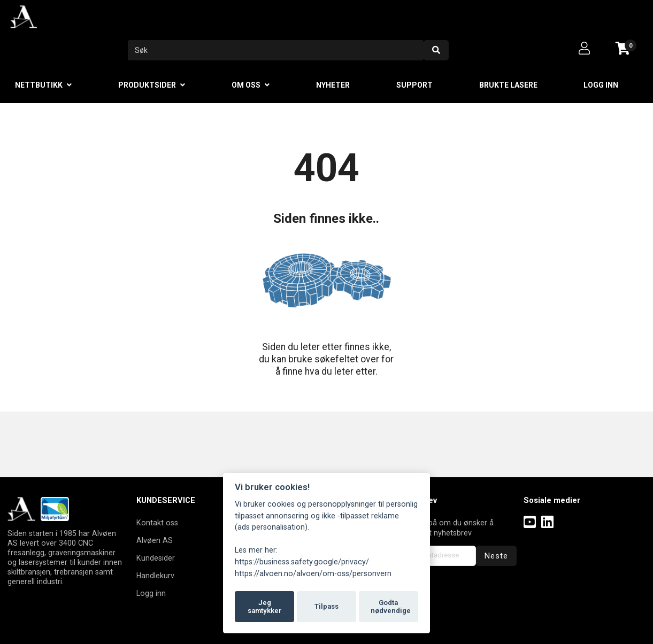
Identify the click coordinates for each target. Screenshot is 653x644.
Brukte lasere (508, 85)
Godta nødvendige (391, 607)
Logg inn (601, 85)
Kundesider (156, 558)
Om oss (246, 85)
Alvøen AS (155, 540)
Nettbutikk (39, 85)
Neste (496, 556)
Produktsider (147, 85)
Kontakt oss (157, 523)
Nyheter (333, 85)
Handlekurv (155, 576)
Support (414, 85)
